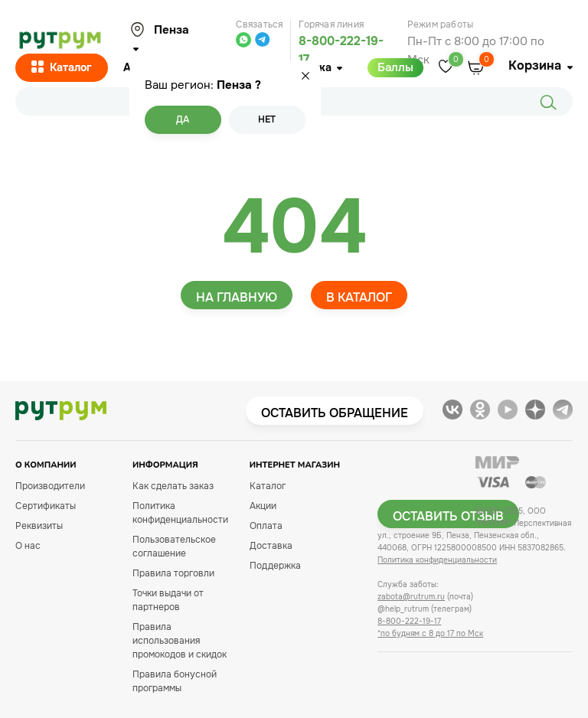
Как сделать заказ (173, 486)
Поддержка (275, 566)
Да (183, 119)
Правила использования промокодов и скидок (180, 641)
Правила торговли (173, 573)
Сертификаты (46, 506)
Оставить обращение (335, 413)
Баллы (395, 67)
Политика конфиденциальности (437, 560)
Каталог (62, 68)
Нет (267, 119)
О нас (28, 546)
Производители (50, 486)
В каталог (359, 297)
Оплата (266, 526)
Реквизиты (39, 526)
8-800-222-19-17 (409, 621)
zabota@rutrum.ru (411, 597)
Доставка (271, 546)
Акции (263, 506)
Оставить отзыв (448, 516)
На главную (237, 297)
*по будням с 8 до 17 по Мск (430, 633)
